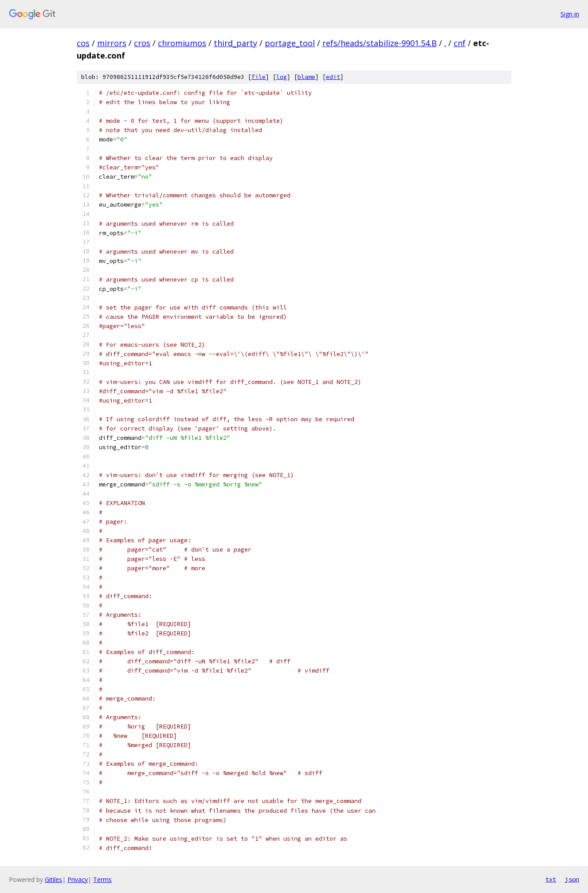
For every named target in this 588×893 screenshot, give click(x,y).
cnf (460, 43)
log (282, 77)
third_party (235, 43)
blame (306, 77)
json (572, 879)
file (259, 77)
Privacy (78, 879)
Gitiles (53, 879)
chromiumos (182, 43)
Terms (102, 879)
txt (551, 879)
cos (83, 43)
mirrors (112, 43)
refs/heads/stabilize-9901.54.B (380, 43)
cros (142, 43)
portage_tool (290, 43)
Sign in (570, 14)
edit (333, 77)
